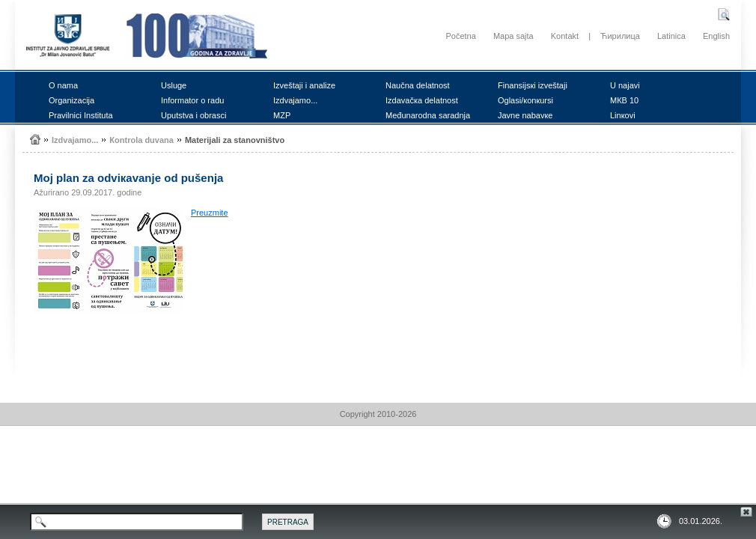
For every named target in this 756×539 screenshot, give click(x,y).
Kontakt (565, 36)
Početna (460, 36)
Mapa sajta (513, 36)
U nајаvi (625, 85)
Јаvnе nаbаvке (525, 115)
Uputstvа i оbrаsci (193, 115)
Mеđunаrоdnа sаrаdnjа (428, 115)
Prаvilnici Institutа (81, 115)
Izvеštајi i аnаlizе (304, 85)
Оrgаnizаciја (71, 100)
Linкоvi (623, 115)
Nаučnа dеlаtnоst (418, 85)
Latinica (671, 36)
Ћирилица (620, 36)
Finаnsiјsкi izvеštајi (533, 85)
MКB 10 (624, 100)
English (716, 36)
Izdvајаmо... (295, 100)
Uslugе (174, 85)
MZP (282, 115)
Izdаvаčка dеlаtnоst (422, 100)
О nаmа (63, 85)
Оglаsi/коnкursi (525, 100)
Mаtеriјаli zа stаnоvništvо (235, 140)
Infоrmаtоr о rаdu (192, 100)
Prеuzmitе (210, 213)
